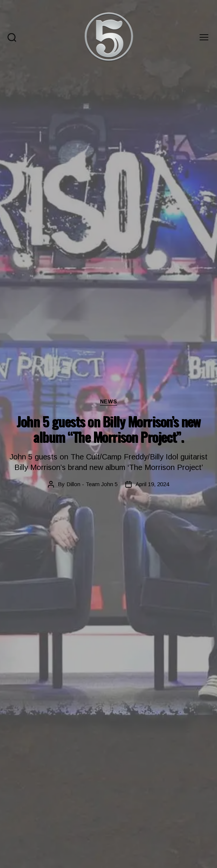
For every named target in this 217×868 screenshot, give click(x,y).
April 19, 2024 (152, 484)
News (108, 401)
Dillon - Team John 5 (92, 484)
